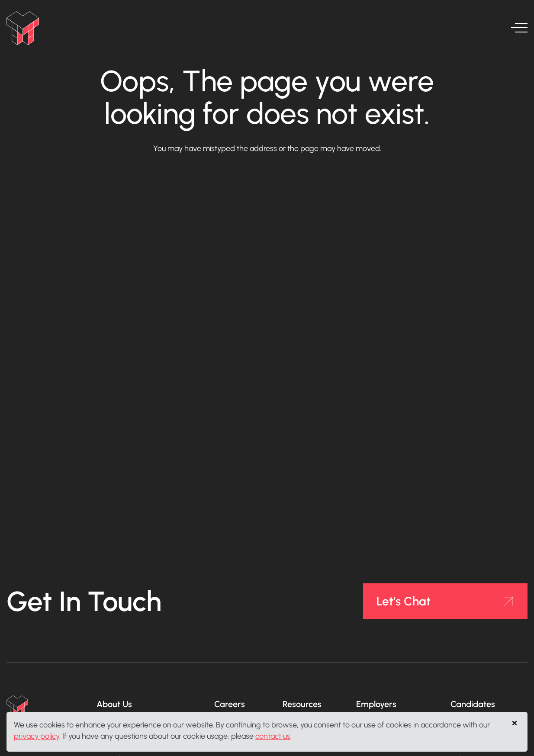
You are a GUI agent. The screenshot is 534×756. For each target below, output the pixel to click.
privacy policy (37, 736)
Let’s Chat (404, 601)
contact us (273, 736)
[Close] (514, 723)
